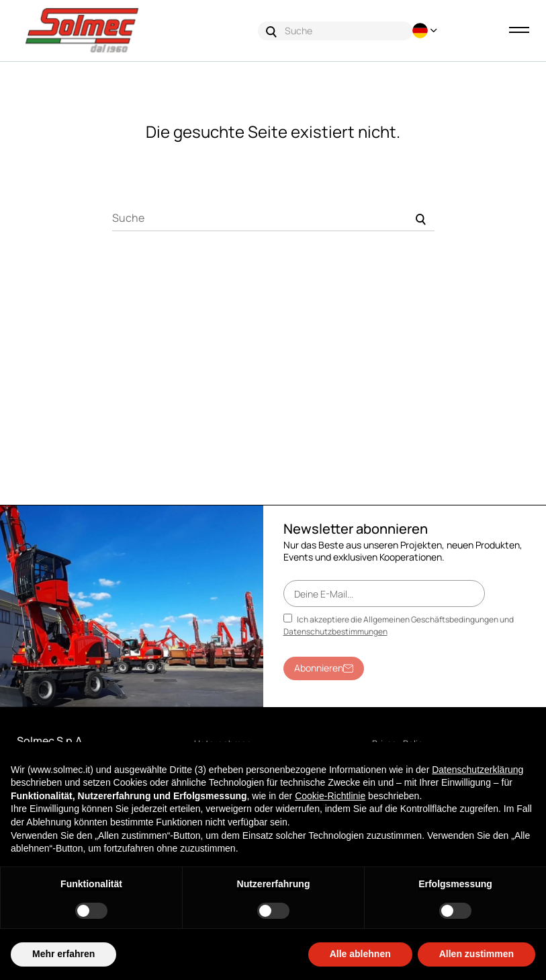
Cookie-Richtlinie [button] (330, 796)
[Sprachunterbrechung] (426, 31)
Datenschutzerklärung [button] (477, 770)
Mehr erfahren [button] (63, 954)
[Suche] (273, 218)
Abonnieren (324, 668)
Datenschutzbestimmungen (335, 631)
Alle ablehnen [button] (360, 954)
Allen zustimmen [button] (476, 954)
